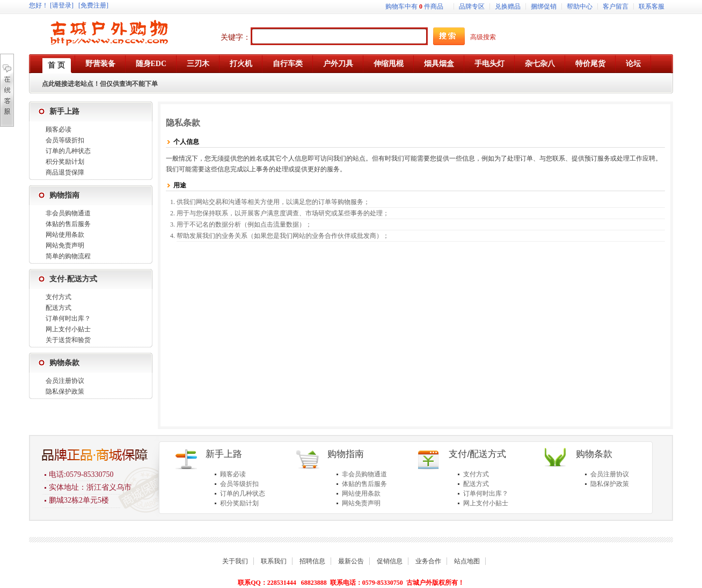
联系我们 (274, 561)
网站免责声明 (65, 245)
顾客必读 (58, 129)
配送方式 (58, 308)
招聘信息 (312, 561)
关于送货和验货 (68, 340)
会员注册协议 (65, 381)
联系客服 (652, 6)
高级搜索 (483, 37)
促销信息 (390, 561)
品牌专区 (472, 6)
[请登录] (62, 5)
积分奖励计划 (65, 162)
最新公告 (351, 561)
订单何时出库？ (68, 318)
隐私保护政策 (65, 391)
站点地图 (467, 561)
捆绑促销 (544, 6)
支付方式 (58, 297)
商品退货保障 (65, 172)
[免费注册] (93, 5)
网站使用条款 (65, 235)
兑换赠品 (508, 6)
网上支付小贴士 (68, 329)
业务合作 (428, 561)
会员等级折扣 (65, 140)
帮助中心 (580, 6)
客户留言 (616, 6)
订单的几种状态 (68, 151)
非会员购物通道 (68, 213)
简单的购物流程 (68, 256)
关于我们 (235, 561)
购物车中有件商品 (414, 6)
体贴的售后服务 (68, 224)
